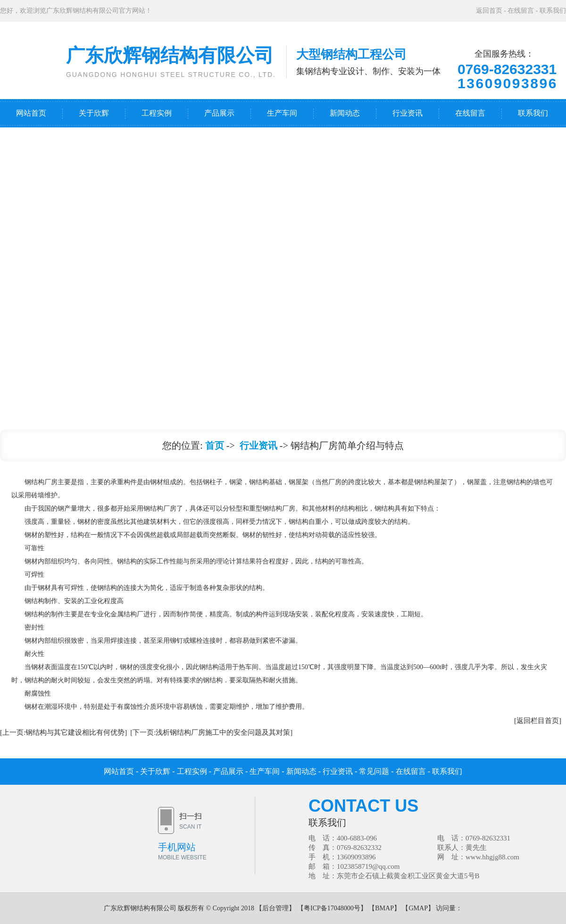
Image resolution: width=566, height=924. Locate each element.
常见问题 (374, 771)
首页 (215, 445)
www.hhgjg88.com (492, 857)
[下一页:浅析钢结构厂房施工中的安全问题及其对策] (211, 732)
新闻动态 (345, 113)
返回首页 (489, 11)
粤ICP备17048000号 (332, 908)
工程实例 (157, 113)
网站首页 (31, 113)
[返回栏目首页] (538, 721)
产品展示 (219, 113)
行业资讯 (408, 113)
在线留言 (521, 11)
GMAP (418, 908)
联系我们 (553, 11)
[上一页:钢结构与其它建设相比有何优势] (63, 732)
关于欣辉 (94, 113)
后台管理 (275, 908)
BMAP (384, 908)
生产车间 (282, 113)
